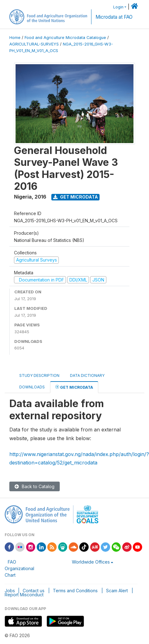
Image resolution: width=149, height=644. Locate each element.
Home (15, 38)
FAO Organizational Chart (19, 568)
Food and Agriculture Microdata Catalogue (65, 38)
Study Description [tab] (39, 375)
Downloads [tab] (32, 387)
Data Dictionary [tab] (87, 375)
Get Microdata (76, 197)
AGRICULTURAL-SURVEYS (34, 44)
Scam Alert (117, 591)
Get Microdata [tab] (74, 387)
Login (118, 7)
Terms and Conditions (75, 591)
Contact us (34, 591)
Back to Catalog (35, 486)
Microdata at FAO (114, 17)
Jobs (10, 591)
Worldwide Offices (91, 562)
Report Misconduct (24, 595)
